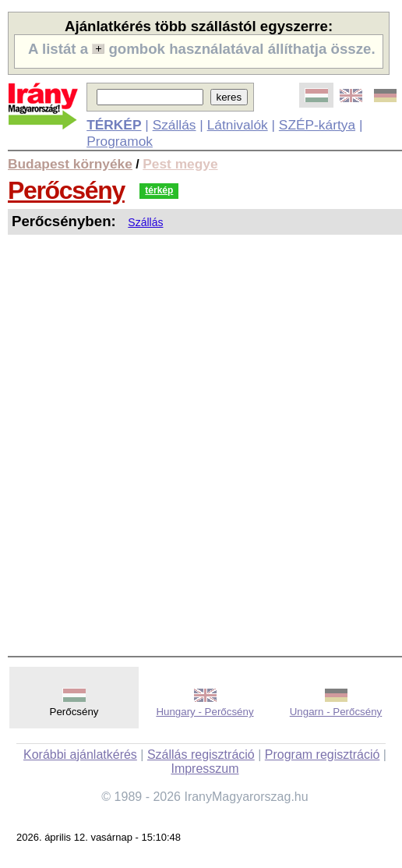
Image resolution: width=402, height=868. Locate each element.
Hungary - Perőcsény (205, 712)
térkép (159, 190)
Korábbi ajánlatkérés (80, 755)
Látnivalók (238, 125)
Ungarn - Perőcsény (336, 712)
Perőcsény (66, 190)
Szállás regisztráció (201, 755)
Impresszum (205, 769)
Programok (120, 141)
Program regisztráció (323, 755)
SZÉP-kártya (317, 125)
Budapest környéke (70, 164)
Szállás (175, 125)
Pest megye (180, 164)
